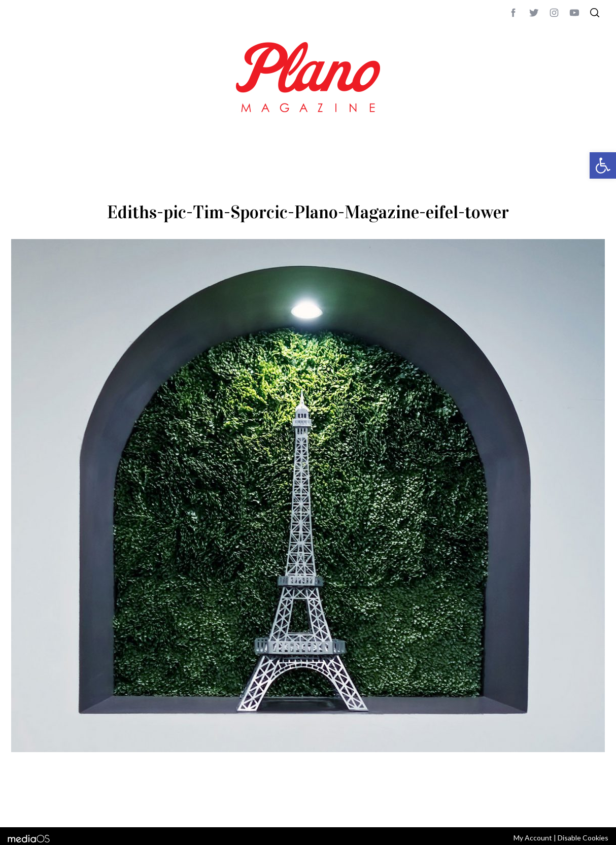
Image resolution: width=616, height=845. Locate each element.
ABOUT (22, 806)
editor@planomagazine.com (316, 806)
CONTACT (52, 806)
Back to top (577, 806)
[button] (603, 165)
